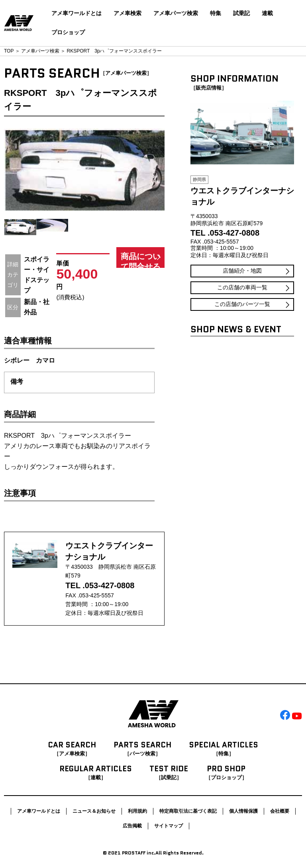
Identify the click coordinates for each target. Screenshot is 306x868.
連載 (267, 13)
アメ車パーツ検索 (176, 13)
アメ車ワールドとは (76, 13)
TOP (9, 51)
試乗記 (241, 13)
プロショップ (68, 32)
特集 (216, 13)
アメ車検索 (127, 13)
